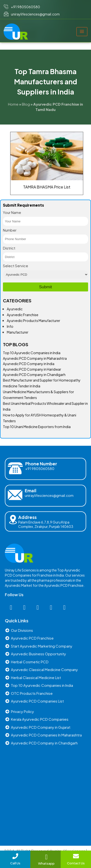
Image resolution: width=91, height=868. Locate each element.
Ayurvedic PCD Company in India (29, 364)
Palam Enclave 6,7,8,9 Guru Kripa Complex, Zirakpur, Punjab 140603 (46, 524)
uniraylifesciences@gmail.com (49, 495)
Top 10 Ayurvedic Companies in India (32, 353)
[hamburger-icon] (82, 32)
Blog (26, 104)
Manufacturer (18, 332)
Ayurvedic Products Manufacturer (33, 321)
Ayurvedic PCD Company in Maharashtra (35, 358)
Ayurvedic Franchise (23, 315)
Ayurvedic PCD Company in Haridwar (32, 369)
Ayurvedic (15, 309)
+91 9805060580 (40, 469)
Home (13, 104)
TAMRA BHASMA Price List (47, 187)
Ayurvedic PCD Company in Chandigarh (34, 375)
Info (10, 326)
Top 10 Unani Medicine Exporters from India (37, 427)
